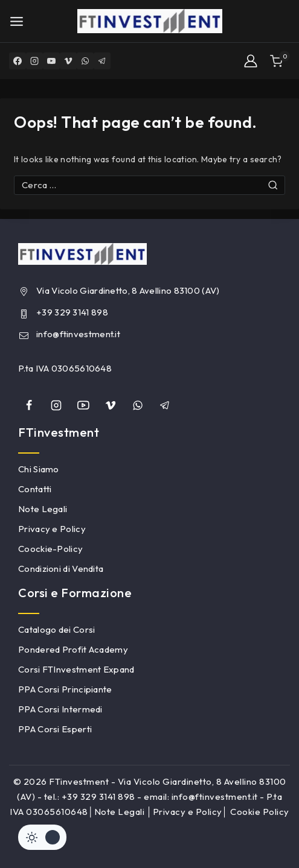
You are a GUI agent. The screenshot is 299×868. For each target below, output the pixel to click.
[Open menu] (17, 21)
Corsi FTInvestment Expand (76, 669)
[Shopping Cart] (280, 61)
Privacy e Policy (52, 529)
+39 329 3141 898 (72, 312)
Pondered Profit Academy (73, 649)
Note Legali (43, 509)
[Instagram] (34, 61)
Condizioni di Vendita (61, 569)
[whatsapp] (138, 405)
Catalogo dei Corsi (56, 629)
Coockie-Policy (50, 549)
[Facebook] (18, 61)
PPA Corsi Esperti (55, 729)
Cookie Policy (260, 812)
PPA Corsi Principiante (65, 689)
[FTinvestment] (150, 21)
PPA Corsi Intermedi (60, 709)
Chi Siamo (39, 469)
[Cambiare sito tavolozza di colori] (42, 837)
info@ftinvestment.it (78, 334)
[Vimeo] (68, 61)
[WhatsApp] (85, 61)
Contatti (35, 489)
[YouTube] (51, 61)
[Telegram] (102, 61)
